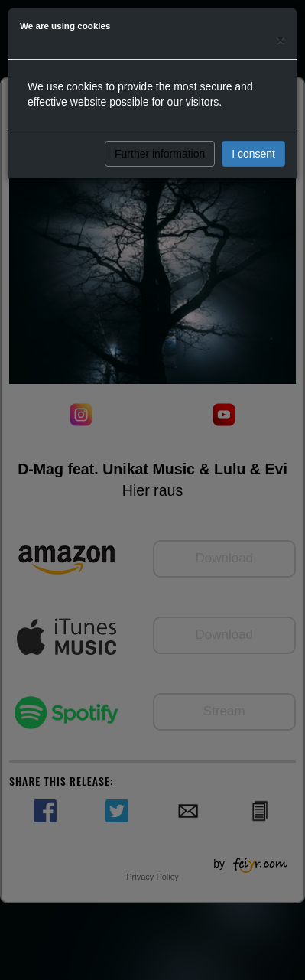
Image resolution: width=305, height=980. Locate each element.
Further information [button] (160, 154)
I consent (253, 154)
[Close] (281, 39)
